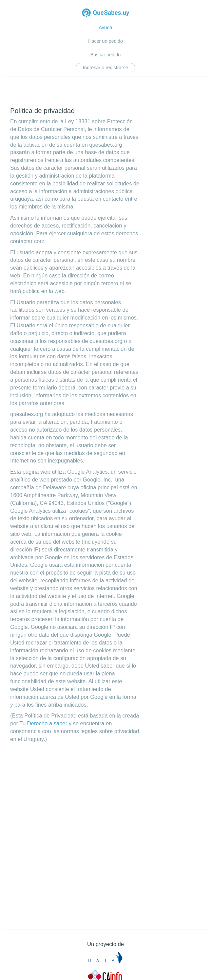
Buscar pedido (105, 55)
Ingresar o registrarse (105, 68)
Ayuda (105, 28)
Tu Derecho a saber (43, 723)
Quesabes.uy (106, 13)
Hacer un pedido (106, 41)
